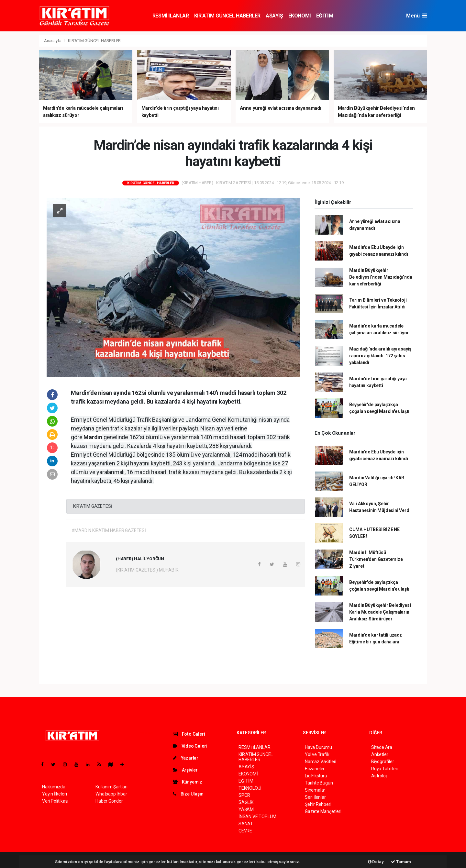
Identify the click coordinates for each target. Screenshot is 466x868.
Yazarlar (186, 758)
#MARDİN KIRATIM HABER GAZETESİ (109, 530)
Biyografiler (383, 762)
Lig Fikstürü (316, 776)
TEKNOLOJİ (250, 788)
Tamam (401, 862)
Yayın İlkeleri (54, 794)
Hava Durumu (318, 747)
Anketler (380, 754)
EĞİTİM (325, 16)
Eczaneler (315, 769)
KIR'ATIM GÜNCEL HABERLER (227, 16)
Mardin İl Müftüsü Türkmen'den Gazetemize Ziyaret (376, 559)
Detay (376, 862)
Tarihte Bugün (319, 783)
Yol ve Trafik (317, 754)
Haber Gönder (109, 801)
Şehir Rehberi (318, 804)
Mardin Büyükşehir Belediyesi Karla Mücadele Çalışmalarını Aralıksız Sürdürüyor (380, 612)
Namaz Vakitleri (321, 762)
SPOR (244, 795)
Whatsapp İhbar (111, 794)
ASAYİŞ (274, 16)
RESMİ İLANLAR (171, 16)
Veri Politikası (55, 801)
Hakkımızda (54, 787)
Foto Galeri (189, 734)
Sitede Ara (382, 747)
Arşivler (185, 770)
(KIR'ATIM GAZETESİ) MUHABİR (147, 570)
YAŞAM (246, 809)
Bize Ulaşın (188, 794)
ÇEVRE (245, 831)
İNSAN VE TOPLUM (257, 817)
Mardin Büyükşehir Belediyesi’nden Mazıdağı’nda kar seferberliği (381, 277)
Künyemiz (188, 782)
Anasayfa (53, 41)
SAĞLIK (246, 802)
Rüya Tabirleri (385, 769)
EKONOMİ (300, 16)
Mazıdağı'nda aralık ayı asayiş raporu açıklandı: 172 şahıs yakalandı (380, 356)
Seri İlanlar (315, 797)
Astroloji (379, 776)
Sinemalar (315, 790)
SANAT (246, 824)
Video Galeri (190, 746)
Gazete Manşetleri (323, 811)
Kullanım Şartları (111, 787)
